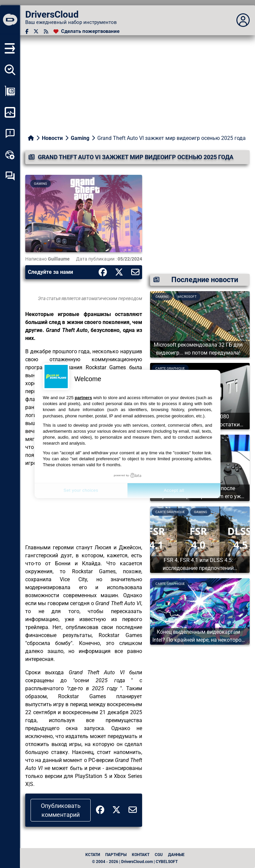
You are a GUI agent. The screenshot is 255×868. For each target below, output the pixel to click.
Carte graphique (170, 512)
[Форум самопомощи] (10, 176)
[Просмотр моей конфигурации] (10, 91)
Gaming (80, 138)
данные (176, 855)
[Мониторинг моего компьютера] (10, 112)
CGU (159, 855)
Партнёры (116, 855)
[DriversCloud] (10, 20)
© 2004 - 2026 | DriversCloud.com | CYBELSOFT (135, 862)
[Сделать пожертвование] (86, 31)
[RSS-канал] (46, 31)
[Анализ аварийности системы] (10, 134)
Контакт (141, 855)
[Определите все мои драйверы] (10, 70)
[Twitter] (36, 31)
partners (83, 398)
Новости (52, 138)
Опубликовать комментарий (61, 810)
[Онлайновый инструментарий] (10, 155)
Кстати (93, 855)
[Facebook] (27, 31)
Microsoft (187, 297)
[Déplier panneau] (243, 20)
